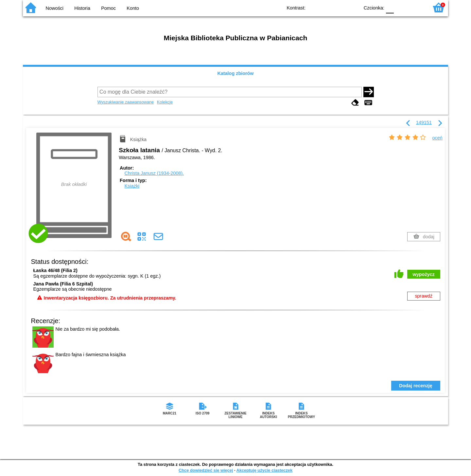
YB (339, 7)
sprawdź (424, 296)
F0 (390, 7)
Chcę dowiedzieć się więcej (206, 470)
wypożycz (424, 274)
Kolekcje (165, 102)
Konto (133, 8)
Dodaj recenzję (416, 386)
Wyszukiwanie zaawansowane (126, 102)
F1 (401, 7)
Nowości (55, 8)
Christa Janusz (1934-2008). (154, 173)
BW (326, 7)
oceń (437, 138)
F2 (416, 7)
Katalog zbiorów (235, 73)
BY (352, 7)
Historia (82, 8)
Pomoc (108, 8)
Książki (132, 186)
